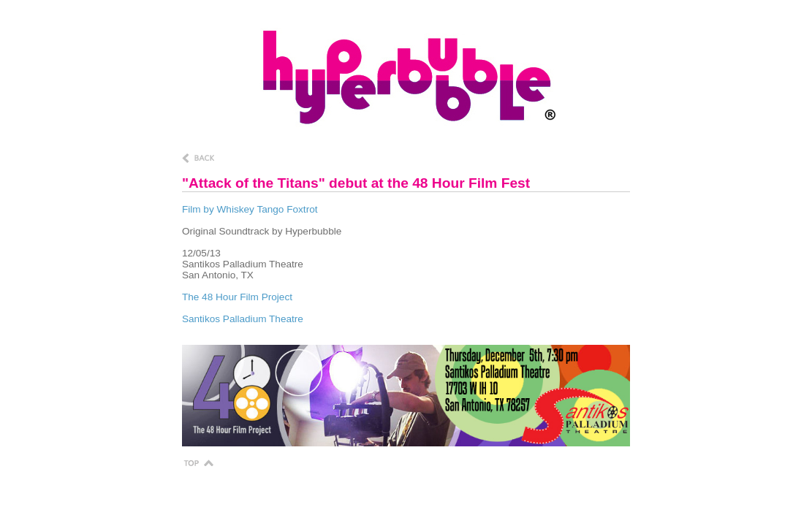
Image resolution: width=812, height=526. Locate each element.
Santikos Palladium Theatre (243, 319)
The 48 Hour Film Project (237, 297)
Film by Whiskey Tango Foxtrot (250, 209)
